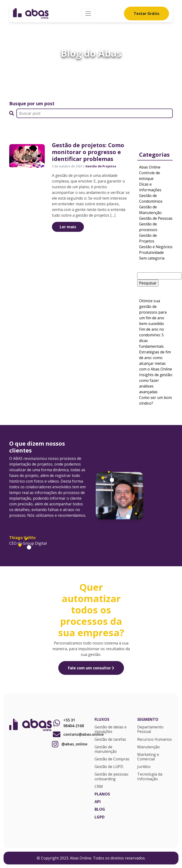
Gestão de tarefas (110, 740)
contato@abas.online (70, 734)
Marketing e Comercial (148, 757)
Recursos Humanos (155, 740)
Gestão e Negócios (156, 247)
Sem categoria (152, 258)
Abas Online (150, 167)
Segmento (148, 720)
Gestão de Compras (112, 759)
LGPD (100, 817)
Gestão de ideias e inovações (111, 729)
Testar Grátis (146, 14)
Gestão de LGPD (109, 767)
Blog (100, 809)
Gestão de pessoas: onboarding (112, 777)
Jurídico (144, 767)
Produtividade (151, 252)
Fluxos (102, 720)
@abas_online (70, 744)
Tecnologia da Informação (150, 777)
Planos (102, 794)
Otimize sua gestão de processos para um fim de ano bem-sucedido (153, 312)
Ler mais (68, 227)
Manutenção (148, 747)
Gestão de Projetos (101, 166)
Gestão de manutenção (106, 749)
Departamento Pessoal (150, 729)
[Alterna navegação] (88, 14)
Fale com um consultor (91, 668)
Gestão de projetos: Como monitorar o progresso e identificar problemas (88, 152)
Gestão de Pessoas (156, 218)
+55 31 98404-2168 (68, 723)
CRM (99, 787)
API (98, 802)
